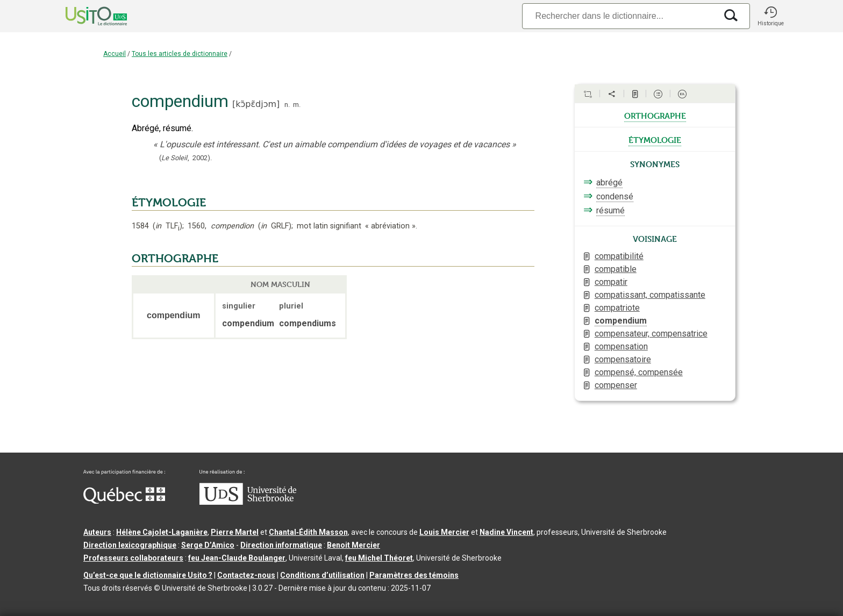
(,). (185, 158)
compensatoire (623, 359)
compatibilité (619, 256)
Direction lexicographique (130, 545)
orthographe (655, 115)
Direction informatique (281, 545)
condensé (615, 196)
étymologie (655, 139)
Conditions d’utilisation (322, 575)
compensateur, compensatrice (651, 334)
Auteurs (97, 532)
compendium (621, 321)
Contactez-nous (246, 575)
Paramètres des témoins (414, 575)
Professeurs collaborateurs (133, 558)
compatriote (617, 308)
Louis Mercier (444, 532)
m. (297, 105)
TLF (167, 226)
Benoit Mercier (353, 545)
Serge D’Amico (208, 545)
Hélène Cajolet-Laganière (162, 532)
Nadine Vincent (506, 532)
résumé (610, 210)
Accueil (115, 54)
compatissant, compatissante (650, 295)
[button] (770, 16)
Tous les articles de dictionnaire (180, 54)
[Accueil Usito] (84, 16)
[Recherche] (619, 16)
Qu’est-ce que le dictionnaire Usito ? (148, 575)
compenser (616, 385)
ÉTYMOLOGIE (169, 203)
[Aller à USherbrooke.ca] (248, 502)
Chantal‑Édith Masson (308, 532)
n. (287, 105)
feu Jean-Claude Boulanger (237, 558)
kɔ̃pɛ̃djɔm (256, 104)
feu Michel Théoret (379, 558)
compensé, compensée (639, 372)
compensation (621, 346)
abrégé (609, 182)
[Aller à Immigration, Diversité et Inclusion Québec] (124, 501)
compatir (611, 282)
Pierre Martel (235, 532)
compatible (616, 269)
